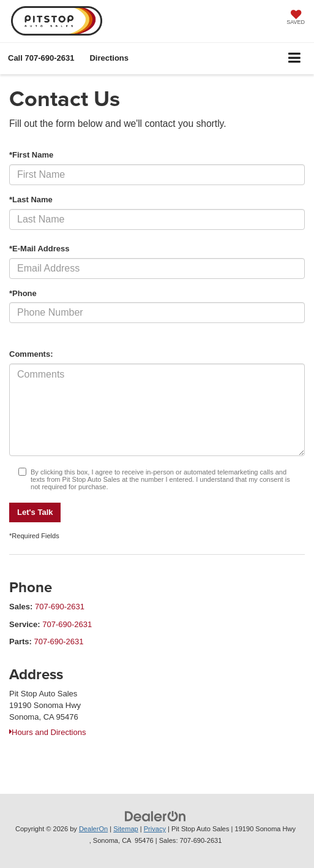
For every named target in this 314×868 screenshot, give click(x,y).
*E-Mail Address (39, 249)
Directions (109, 58)
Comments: (31, 354)
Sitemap (126, 829)
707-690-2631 (60, 607)
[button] (41, 58)
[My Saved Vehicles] (296, 18)
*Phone (23, 293)
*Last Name (31, 200)
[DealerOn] (155, 816)
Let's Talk (35, 512)
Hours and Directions (47, 732)
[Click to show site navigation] (295, 59)
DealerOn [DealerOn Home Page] (93, 829)
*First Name (31, 155)
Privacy (155, 829)
